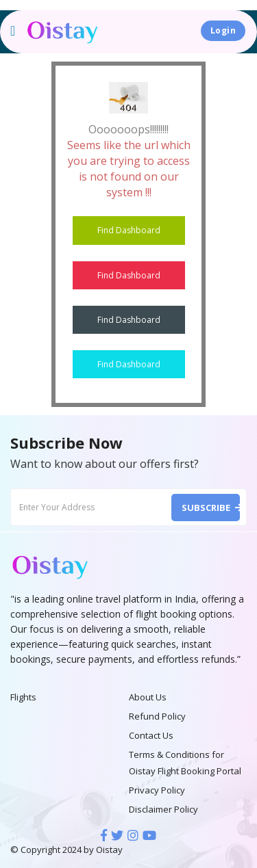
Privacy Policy (157, 790)
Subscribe (211, 508)
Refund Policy (157, 716)
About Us (148, 697)
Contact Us (151, 735)
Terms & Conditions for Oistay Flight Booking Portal (185, 763)
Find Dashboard (129, 230)
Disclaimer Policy (163, 809)
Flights (23, 697)
